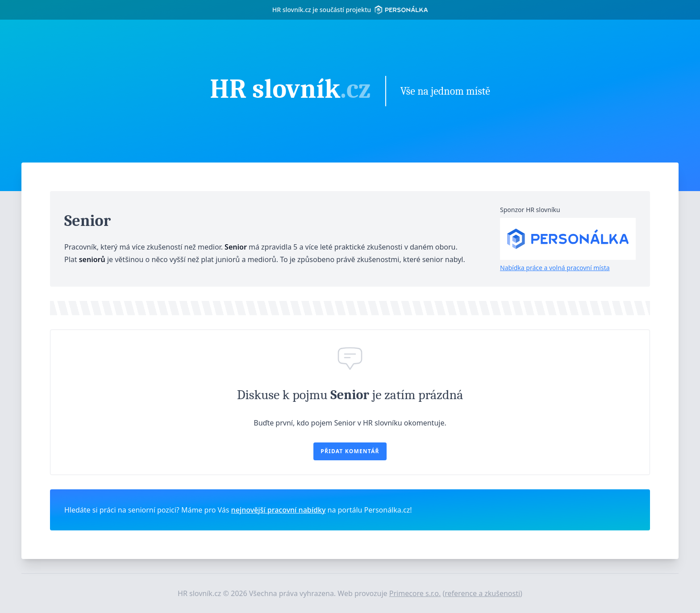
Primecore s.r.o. (415, 593)
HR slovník (290, 90)
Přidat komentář (350, 451)
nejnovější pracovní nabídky (279, 510)
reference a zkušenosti (482, 593)
